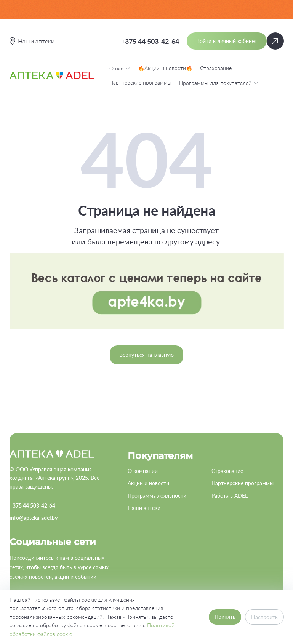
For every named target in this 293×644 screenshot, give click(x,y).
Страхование (216, 68)
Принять (225, 617)
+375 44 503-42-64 (150, 41)
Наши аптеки (144, 508)
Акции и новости (148, 483)
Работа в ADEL (230, 496)
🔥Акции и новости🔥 (165, 68)
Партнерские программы (140, 82)
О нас (120, 68)
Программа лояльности (157, 496)
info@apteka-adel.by (34, 518)
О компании (143, 471)
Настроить (264, 617)
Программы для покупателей (219, 83)
